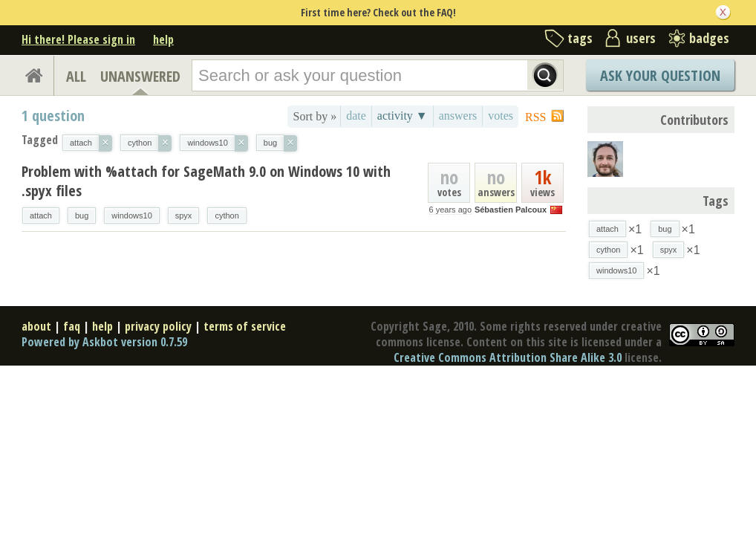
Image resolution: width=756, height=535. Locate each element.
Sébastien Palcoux (511, 210)
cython (227, 215)
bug (82, 215)
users (641, 38)
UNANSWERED (140, 76)
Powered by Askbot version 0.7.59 (104, 342)
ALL (76, 76)
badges (709, 38)
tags (580, 38)
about (36, 326)
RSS (535, 117)
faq (72, 326)
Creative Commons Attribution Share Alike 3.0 (508, 357)
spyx (184, 215)
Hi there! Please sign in (78, 39)
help (163, 39)
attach (41, 215)
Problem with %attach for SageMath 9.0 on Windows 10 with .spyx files (206, 181)
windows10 (131, 215)
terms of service (245, 326)
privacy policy (158, 326)
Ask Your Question (660, 75)
